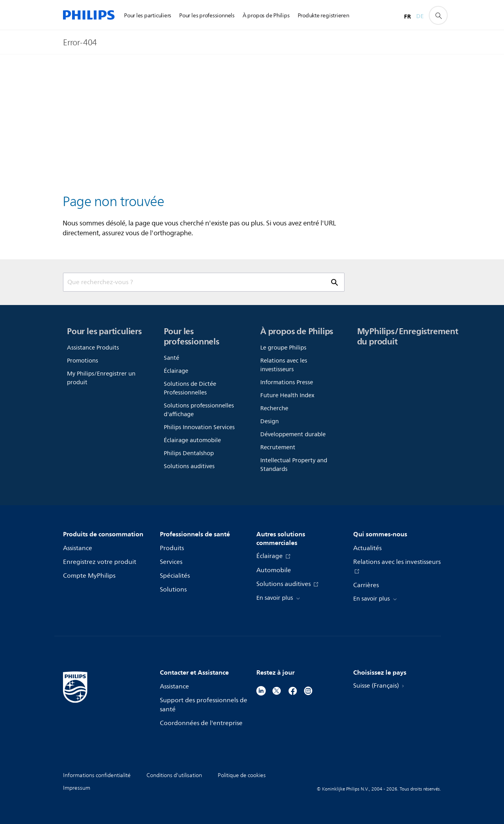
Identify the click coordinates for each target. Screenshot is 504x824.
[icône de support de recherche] (438, 15)
